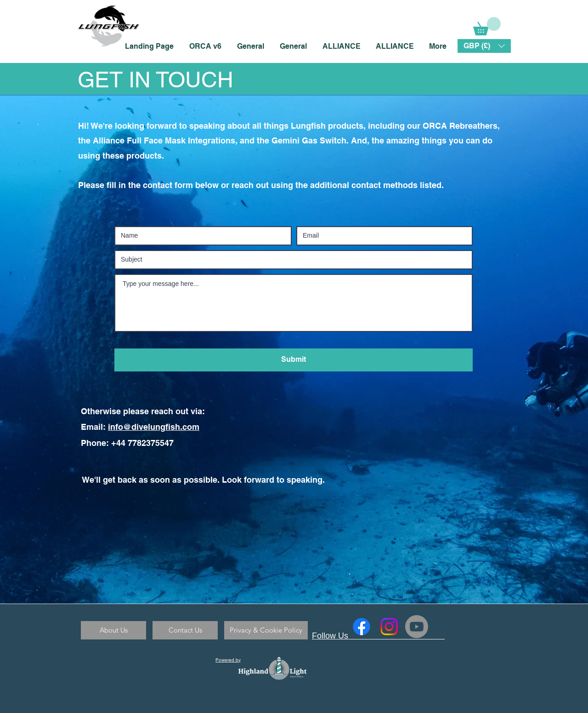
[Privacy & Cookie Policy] (266, 630)
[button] (484, 46)
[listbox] (484, 46)
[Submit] (294, 360)
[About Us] (113, 630)
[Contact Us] (185, 630)
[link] (487, 26)
